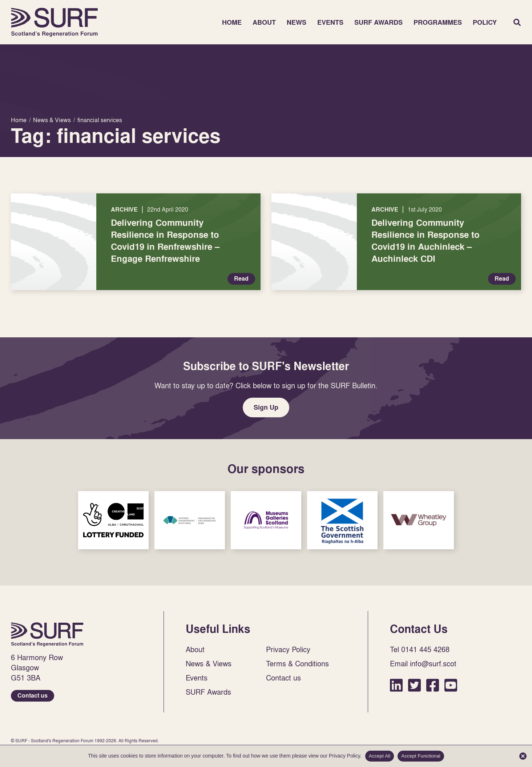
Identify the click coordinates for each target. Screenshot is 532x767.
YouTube (451, 685)
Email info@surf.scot (423, 663)
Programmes (438, 22)
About (264, 22)
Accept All (380, 756)
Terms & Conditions (297, 663)
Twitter (414, 685)
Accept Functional (421, 756)
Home (55, 22)
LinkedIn (396, 685)
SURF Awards (378, 22)
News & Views (209, 663)
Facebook (433, 685)
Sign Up (266, 407)
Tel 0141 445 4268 (420, 649)
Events (330, 22)
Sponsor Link (113, 520)
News (297, 22)
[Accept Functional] (523, 756)
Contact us (33, 696)
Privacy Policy (288, 649)
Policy (485, 22)
